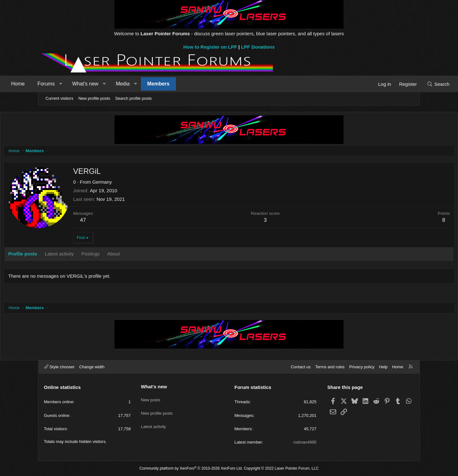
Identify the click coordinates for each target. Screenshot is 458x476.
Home (55, 84)
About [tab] (153, 255)
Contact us (301, 367)
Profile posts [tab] (62, 255)
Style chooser (59, 367)
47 (123, 222)
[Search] (402, 84)
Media (159, 84)
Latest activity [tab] (99, 255)
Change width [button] (92, 367)
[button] (97, 84)
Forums (83, 84)
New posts (151, 397)
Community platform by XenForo (191, 468)
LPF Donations (258, 47)
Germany (142, 184)
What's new (122, 84)
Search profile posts (133, 98)
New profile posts (94, 98)
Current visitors (59, 98)
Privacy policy (362, 367)
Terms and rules (330, 367)
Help (383, 367)
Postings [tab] (130, 255)
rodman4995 (305, 442)
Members (195, 84)
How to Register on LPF (210, 47)
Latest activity (153, 421)
